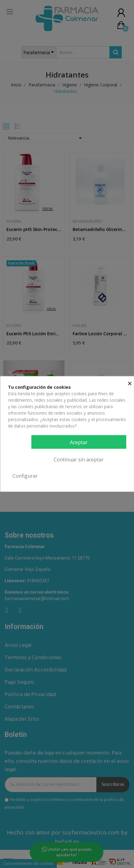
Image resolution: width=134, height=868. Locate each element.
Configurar (25, 476)
